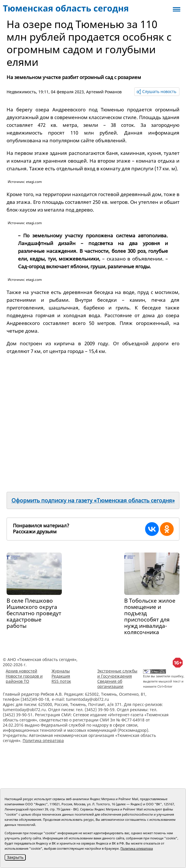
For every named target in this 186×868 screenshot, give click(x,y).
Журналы (61, 671)
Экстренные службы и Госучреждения (117, 673)
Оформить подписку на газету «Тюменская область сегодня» (93, 500)
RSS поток (61, 681)
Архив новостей (21, 671)
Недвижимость (21, 92)
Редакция (61, 676)
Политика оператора (43, 740)
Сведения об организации (110, 684)
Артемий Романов (104, 92)
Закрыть (15, 857)
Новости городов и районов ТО (24, 679)
